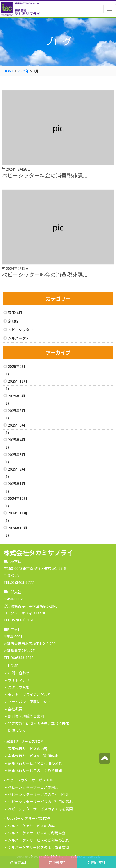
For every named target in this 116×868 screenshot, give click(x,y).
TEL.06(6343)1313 (19, 658)
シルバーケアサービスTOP (28, 818)
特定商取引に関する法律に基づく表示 (39, 723)
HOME (13, 666)
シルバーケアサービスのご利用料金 (37, 833)
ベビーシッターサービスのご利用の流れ (40, 801)
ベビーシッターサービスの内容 (33, 787)
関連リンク (17, 731)
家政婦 (13, 321)
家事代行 (15, 312)
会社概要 (15, 709)
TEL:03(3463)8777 (19, 582)
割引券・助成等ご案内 (26, 716)
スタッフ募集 (19, 687)
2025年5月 (17, 425)
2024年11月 (18, 513)
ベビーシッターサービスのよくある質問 (40, 809)
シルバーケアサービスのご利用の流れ (39, 840)
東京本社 (19, 862)
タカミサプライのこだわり (30, 694)
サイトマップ (19, 680)
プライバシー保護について (30, 702)
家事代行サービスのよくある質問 (35, 770)
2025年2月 (17, 469)
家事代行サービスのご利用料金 (33, 756)
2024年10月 (18, 528)
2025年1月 (17, 484)
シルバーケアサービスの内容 (31, 826)
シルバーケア (19, 338)
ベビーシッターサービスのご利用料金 (39, 794)
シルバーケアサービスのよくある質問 (39, 847)
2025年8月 (17, 396)
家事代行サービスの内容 (28, 749)
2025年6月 (17, 410)
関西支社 (97, 862)
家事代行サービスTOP (24, 741)
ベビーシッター (20, 330)
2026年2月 (17, 366)
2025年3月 (17, 454)
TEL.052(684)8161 (19, 620)
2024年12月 (18, 498)
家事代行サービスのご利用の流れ (35, 763)
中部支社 (58, 862)
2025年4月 (17, 440)
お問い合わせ (19, 673)
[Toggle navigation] (110, 9)
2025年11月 (18, 381)
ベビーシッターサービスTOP (30, 780)
